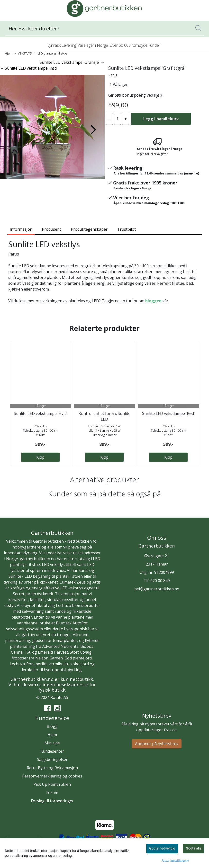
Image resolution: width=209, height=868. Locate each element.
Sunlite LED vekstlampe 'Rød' (168, 413)
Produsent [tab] (51, 229)
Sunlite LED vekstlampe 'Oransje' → (72, 62)
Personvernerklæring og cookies (52, 776)
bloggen (153, 301)
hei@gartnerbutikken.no (157, 589)
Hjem (9, 53)
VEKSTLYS (23, 53)
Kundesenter (52, 751)
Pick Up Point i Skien (52, 784)
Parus (113, 75)
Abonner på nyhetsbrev (157, 744)
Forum (52, 793)
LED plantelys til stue (51, 53)
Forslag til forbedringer (52, 801)
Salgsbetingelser (52, 759)
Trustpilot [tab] (127, 229)
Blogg (52, 726)
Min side (52, 743)
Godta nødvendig (162, 848)
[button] (50, 177)
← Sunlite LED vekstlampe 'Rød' (29, 68)
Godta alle (194, 848)
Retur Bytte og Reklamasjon (52, 768)
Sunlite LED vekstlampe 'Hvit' (40, 413)
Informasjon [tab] (21, 229)
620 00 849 (160, 581)
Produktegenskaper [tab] (89, 229)
